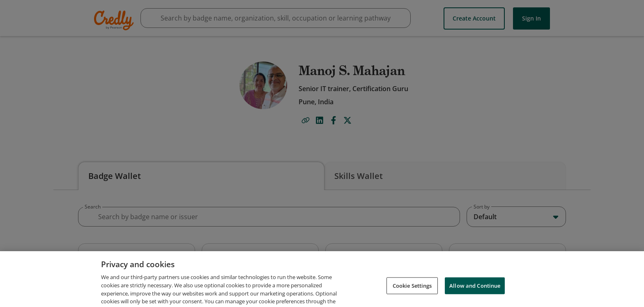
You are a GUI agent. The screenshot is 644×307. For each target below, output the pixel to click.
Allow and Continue (475, 296)
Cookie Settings (412, 296)
